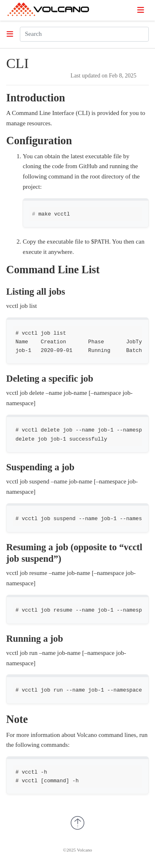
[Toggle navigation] (141, 10)
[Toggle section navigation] (10, 34)
